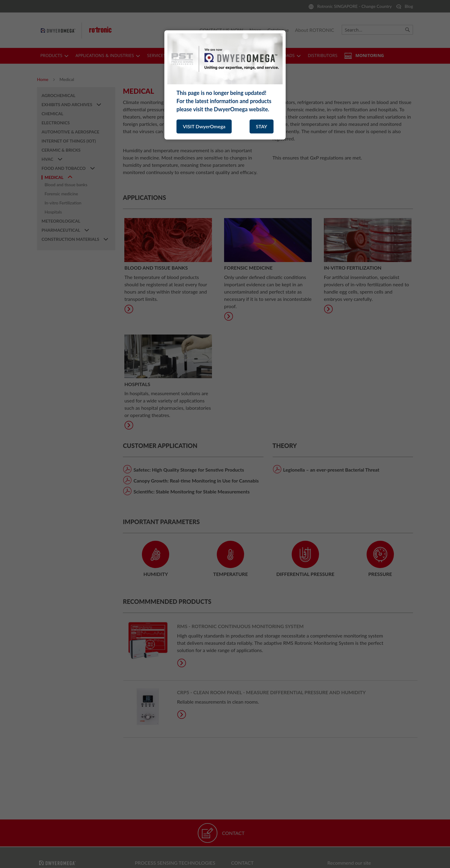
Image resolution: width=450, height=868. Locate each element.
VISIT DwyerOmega (204, 126)
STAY (262, 126)
